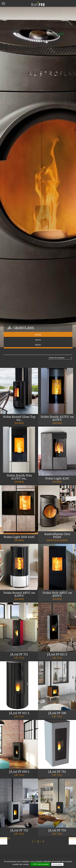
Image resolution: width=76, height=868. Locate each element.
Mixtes (38, 345)
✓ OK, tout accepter (40, 864)
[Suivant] (72, 838)
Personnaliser (57, 864)
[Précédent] (4, 838)
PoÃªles (38, 335)
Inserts (38, 340)
